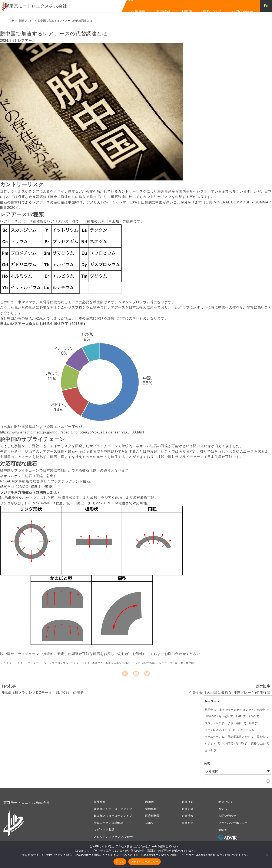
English (223, 830)
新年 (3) (254, 723)
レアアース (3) (247, 730)
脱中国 (190, 663)
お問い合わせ (243, 12)
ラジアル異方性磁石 (145, 663)
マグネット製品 (104, 830)
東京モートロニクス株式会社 (34, 6)
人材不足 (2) (230, 744)
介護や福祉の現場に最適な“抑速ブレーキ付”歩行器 (230, 693)
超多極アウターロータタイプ (113, 816)
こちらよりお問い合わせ (166, 654)
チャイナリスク (80, 663)
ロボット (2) (213, 744)
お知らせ (224, 809)
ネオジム (98, 663)
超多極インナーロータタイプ (113, 809)
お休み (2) (211, 750)
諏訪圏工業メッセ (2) (241, 737)
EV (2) (245, 744)
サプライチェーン (36, 663)
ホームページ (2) (215, 737)
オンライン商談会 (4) (256, 710)
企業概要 (138, 12)
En (266, 6)
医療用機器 (152, 816)
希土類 (179, 663)
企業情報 (188, 816)
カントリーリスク (12, 663)
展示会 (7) (211, 710)
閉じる (120, 862)
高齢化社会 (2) (260, 744)
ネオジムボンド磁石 (118, 663)
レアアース (166, 663)
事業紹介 (188, 823)
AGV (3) (254, 716)
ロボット (151, 823)
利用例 (187, 12)
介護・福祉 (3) (237, 723)
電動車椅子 (152, 809)
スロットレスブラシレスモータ (114, 837)
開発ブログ (212, 12)
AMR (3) (241, 716)
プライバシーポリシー (233, 823)
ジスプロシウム (59, 663)
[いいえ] (267, 855)
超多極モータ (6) (230, 710)
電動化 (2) (263, 737)
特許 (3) (228, 716)
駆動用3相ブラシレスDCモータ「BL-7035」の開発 (43, 693)
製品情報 (163, 12)
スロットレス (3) (215, 723)
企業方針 (188, 809)
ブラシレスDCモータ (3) (220, 730)
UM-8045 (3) (213, 716)
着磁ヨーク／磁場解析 (109, 823)
